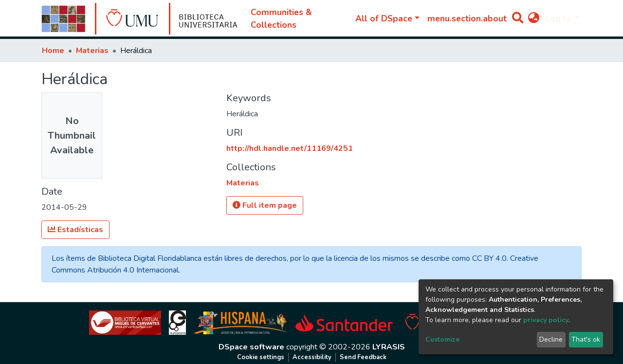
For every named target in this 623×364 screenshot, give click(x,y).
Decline (551, 339)
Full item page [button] (265, 205)
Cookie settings (261, 357)
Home (53, 51)
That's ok (586, 339)
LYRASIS (389, 347)
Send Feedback (363, 357)
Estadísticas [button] (75, 230)
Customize (442, 339)
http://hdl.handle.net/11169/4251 (290, 148)
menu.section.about (467, 18)
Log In (559, 18)
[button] (534, 18)
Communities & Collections (281, 18)
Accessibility (312, 357)
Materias (92, 51)
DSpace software (251, 347)
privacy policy (546, 320)
